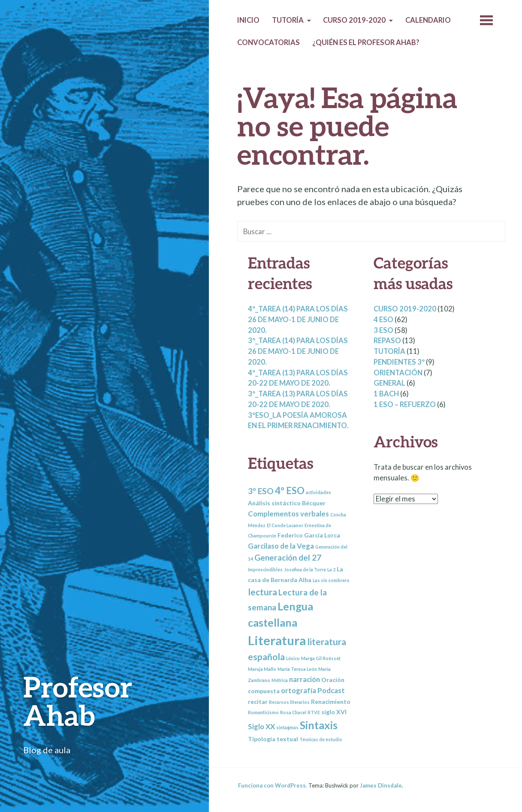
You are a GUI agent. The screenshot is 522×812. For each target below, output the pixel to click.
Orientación (398, 373)
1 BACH (386, 394)
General (389, 383)
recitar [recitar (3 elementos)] (258, 702)
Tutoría (288, 20)
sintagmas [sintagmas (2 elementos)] (287, 727)
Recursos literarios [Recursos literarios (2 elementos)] (289, 702)
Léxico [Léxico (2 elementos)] (293, 658)
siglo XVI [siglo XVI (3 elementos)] (334, 712)
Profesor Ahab (78, 701)
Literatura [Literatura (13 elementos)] (277, 640)
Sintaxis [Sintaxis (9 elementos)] (319, 725)
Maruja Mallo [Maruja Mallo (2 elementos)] (262, 669)
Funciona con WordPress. (273, 785)
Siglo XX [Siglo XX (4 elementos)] (261, 726)
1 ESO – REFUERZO (405, 404)
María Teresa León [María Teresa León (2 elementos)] (297, 669)
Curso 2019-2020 (354, 20)
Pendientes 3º (399, 362)
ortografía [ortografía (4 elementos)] (299, 690)
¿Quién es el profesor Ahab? (366, 42)
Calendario (428, 20)
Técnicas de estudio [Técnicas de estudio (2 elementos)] (321, 739)
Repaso (387, 341)
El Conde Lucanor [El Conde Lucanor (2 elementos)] (285, 525)
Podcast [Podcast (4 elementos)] (331, 690)
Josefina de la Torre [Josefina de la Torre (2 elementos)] (305, 569)
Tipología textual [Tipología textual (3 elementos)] (273, 739)
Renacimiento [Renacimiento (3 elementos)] (331, 702)
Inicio (248, 20)
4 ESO (383, 320)
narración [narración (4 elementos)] (305, 679)
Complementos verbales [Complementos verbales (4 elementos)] (288, 514)
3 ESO (383, 330)
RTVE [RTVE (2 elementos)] (314, 712)
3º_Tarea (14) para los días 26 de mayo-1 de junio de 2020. (298, 351)
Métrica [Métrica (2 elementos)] (280, 680)
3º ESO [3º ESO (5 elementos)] (261, 491)
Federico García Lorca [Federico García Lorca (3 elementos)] (309, 535)
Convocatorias (269, 42)
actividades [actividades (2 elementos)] (318, 492)
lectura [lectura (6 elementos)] (263, 592)
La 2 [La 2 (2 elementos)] (331, 569)
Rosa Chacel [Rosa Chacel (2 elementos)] (293, 712)
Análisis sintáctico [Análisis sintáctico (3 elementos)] (274, 503)
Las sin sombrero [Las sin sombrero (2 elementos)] (331, 580)
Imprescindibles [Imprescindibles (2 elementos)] (265, 569)
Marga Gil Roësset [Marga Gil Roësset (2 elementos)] (321, 658)
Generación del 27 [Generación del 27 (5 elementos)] (288, 557)
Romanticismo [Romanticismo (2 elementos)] (263, 712)
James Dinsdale (381, 785)
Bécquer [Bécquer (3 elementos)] (314, 503)
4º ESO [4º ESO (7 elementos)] (290, 491)
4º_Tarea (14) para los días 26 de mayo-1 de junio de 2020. (298, 320)
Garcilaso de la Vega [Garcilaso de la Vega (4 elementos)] (281, 546)
